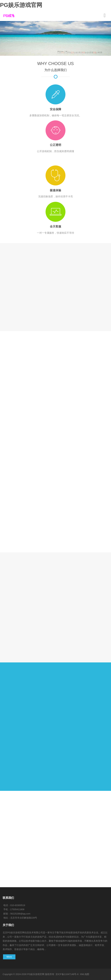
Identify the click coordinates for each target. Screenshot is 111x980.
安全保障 (55, 109)
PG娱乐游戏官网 (21, 5)
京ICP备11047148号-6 (67, 974)
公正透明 (55, 145)
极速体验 (55, 190)
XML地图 (84, 974)
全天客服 (55, 226)
